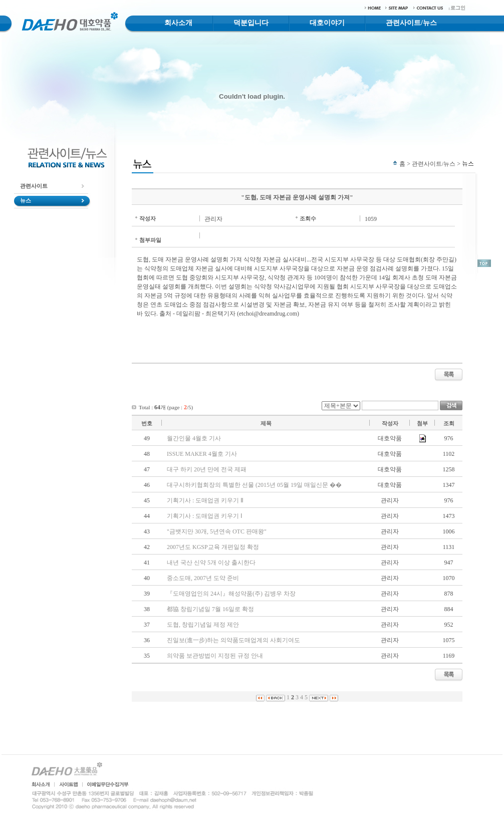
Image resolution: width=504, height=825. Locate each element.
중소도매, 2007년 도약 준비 (203, 578)
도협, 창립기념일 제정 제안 (203, 625)
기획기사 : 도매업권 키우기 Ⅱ (205, 500)
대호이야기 (327, 23)
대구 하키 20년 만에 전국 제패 (207, 469)
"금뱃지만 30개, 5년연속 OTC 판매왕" (217, 531)
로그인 (458, 8)
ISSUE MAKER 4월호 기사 (202, 454)
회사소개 (178, 23)
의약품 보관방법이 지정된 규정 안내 (215, 656)
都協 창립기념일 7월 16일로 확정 (210, 609)
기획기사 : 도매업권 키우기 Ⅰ (205, 516)
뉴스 (26, 200)
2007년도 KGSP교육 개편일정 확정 (213, 547)
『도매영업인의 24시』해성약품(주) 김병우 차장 (231, 594)
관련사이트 (34, 186)
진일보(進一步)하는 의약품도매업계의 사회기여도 (233, 640)
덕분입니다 (251, 23)
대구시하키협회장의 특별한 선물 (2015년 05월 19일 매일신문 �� (254, 485)
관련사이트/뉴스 (411, 23)
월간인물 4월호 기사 (194, 438)
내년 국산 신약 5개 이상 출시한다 (211, 563)
